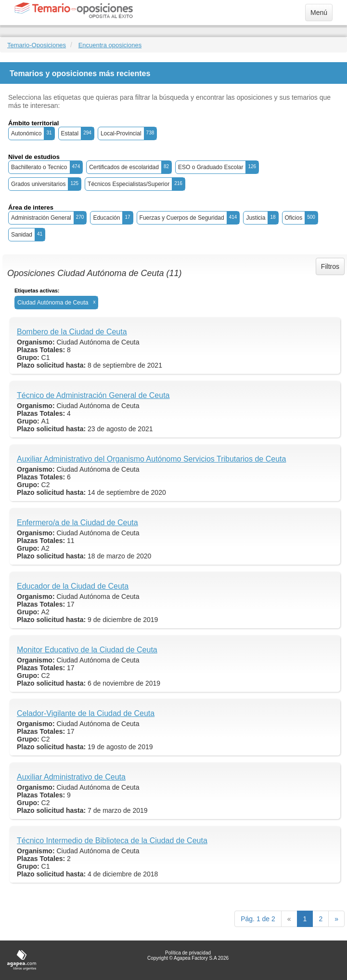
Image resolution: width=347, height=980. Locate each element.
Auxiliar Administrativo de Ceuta (71, 777)
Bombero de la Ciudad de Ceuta (72, 332)
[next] (336, 919)
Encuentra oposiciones (110, 45)
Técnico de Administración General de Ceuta (93, 395)
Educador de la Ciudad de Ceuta (73, 586)
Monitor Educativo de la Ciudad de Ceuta (87, 650)
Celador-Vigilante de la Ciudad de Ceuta (86, 713)
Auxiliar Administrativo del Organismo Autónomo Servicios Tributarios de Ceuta (151, 459)
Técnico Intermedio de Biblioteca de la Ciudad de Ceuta (112, 841)
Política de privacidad (188, 953)
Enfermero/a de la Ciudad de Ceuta (77, 523)
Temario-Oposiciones (37, 45)
